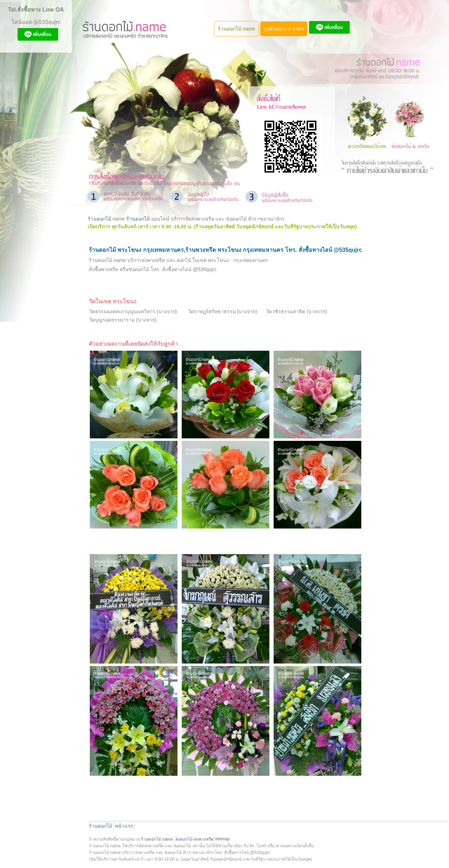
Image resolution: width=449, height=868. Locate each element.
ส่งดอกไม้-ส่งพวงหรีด (195, 839)
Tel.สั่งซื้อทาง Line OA (36, 10)
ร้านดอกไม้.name (236, 29)
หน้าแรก (124, 826)
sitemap (222, 839)
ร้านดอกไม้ (99, 219)
